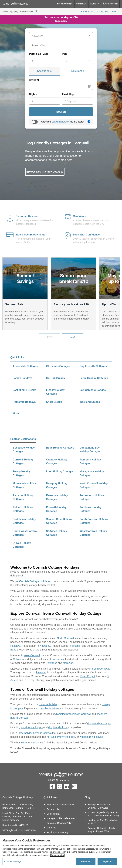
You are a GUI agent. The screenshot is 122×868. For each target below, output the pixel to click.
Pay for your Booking (57, 832)
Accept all (86, 861)
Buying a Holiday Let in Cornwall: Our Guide (99, 806)
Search (61, 112)
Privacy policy (54, 809)
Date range (78, 71)
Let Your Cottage (65, 4)
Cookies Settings (13, 861)
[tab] (44, 72)
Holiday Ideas (102, 11)
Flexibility (68, 94)
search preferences (61, 122)
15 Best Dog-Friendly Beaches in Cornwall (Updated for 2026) (103, 814)
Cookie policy (54, 814)
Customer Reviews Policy (60, 823)
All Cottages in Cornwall (43, 186)
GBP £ (95, 4)
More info (51, 828)
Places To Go (87, 11)
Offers (115, 11)
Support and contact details (61, 805)
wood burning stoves (91, 737)
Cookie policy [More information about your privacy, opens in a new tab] (57, 855)
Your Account (110, 4)
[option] (61, 166)
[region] (61, 852)
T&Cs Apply (61, 21)
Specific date (44, 71)
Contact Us (81, 4)
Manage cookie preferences (61, 818)
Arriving (34, 80)
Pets (65, 54)
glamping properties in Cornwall (73, 714)
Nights (33, 94)
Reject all (107, 861)
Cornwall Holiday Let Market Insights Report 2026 (102, 830)
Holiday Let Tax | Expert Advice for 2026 (103, 822)
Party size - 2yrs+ (39, 54)
